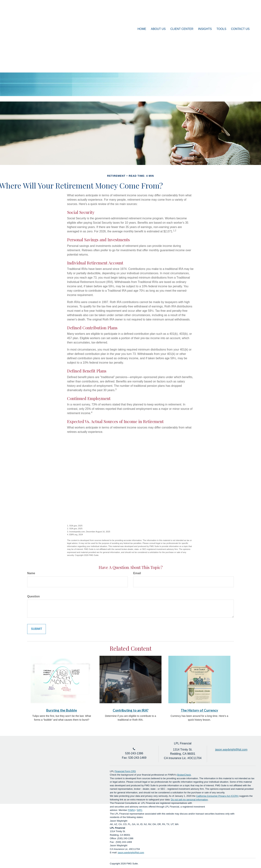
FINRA (131, 810)
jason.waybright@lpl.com (131, 853)
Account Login (236, 17)
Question (33, 596)
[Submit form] (37, 629)
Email (137, 573)
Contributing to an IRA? (131, 710)
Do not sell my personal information (189, 800)
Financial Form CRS (125, 771)
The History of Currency (199, 710)
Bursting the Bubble (62, 710)
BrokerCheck (184, 775)
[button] (158, 29)
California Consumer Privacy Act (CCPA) (217, 796)
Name (31, 573)
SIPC (140, 810)
